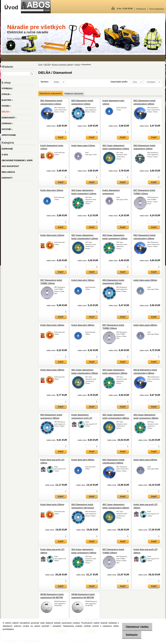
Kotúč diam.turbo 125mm (52, 235)
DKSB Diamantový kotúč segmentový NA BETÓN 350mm (52, 598)
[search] (32, 74)
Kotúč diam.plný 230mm (83, 460)
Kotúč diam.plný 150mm (83, 280)
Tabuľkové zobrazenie (51, 93)
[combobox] (136, 82)
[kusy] (61, 132)
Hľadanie (7, 67)
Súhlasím (131, 635)
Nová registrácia (157, 9)
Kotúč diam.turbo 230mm (52, 505)
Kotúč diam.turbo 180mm (52, 370)
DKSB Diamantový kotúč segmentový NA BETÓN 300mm (83, 598)
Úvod (40, 65)
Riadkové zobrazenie (74, 94)
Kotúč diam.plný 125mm (52, 190)
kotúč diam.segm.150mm (145, 280)
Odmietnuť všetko (136, 627)
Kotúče (77, 65)
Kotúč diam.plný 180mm (83, 325)
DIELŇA (47, 65)
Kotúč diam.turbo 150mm (52, 325)
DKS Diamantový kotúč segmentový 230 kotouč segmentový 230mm (83, 508)
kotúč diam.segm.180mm (145, 325)
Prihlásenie (141, 9)
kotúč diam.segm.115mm (83, 146)
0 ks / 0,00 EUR (125, 9)
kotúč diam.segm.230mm (145, 460)
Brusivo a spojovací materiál (62, 65)
